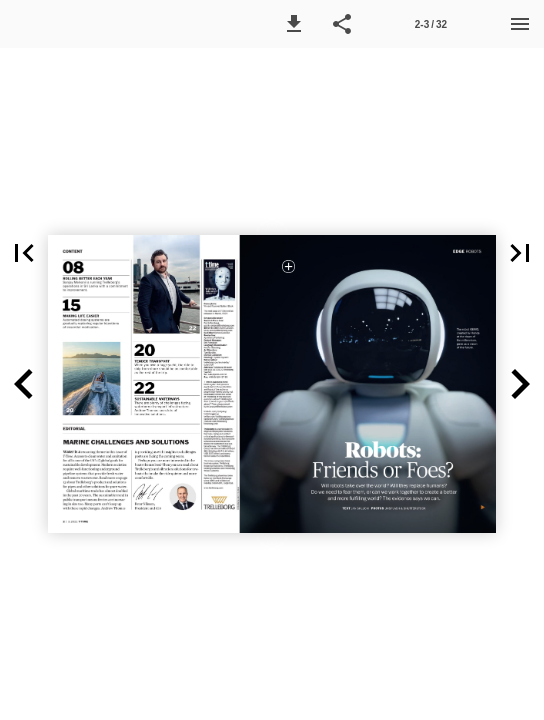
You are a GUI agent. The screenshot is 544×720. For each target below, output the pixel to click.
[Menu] (520, 24)
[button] (294, 24)
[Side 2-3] (431, 24)
